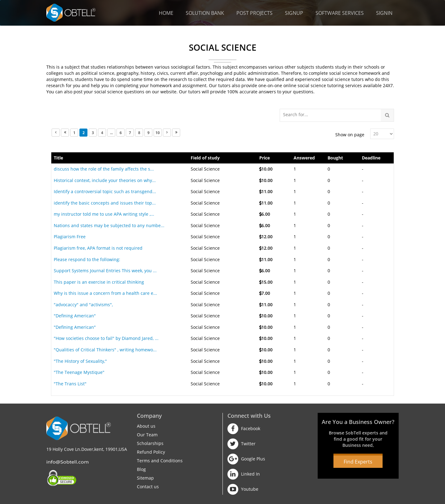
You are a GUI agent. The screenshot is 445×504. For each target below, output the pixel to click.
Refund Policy (151, 452)
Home (166, 13)
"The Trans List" (70, 384)
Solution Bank (205, 13)
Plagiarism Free (70, 237)
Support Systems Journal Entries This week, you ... (105, 271)
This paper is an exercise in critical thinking (99, 282)
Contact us (148, 487)
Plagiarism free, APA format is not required (98, 248)
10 (158, 133)
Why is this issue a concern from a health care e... (105, 293)
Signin (384, 13)
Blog (141, 469)
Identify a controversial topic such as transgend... (105, 191)
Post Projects (254, 13)
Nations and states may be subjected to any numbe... (109, 225)
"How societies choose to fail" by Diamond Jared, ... (106, 338)
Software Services (340, 13)
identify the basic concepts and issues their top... (105, 203)
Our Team (147, 435)
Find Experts (358, 462)
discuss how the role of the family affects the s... (104, 169)
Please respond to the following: (87, 259)
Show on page (350, 135)
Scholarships (150, 443)
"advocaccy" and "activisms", (83, 305)
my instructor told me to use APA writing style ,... (104, 214)
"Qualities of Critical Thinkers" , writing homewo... (105, 350)
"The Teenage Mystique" (79, 372)
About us (146, 426)
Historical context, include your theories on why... (105, 180)
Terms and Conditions (160, 461)
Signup (294, 13)
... (111, 133)
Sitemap (145, 478)
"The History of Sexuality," (80, 361)
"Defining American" (75, 316)
